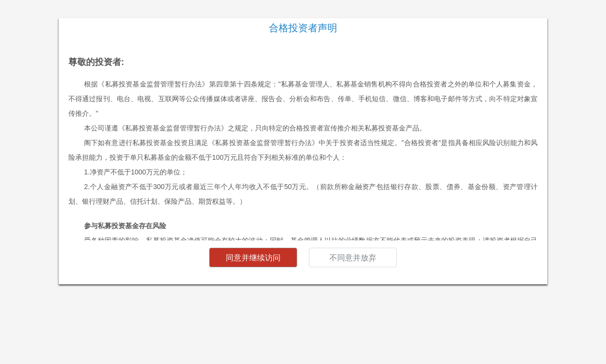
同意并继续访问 (253, 258)
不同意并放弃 (353, 258)
